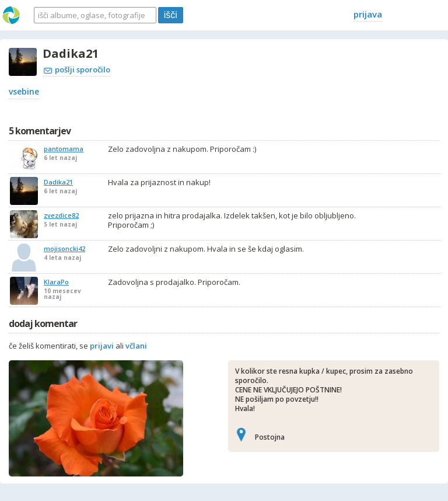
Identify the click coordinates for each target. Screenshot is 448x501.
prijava (368, 14)
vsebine (24, 91)
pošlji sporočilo (77, 69)
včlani (136, 346)
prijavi (102, 346)
